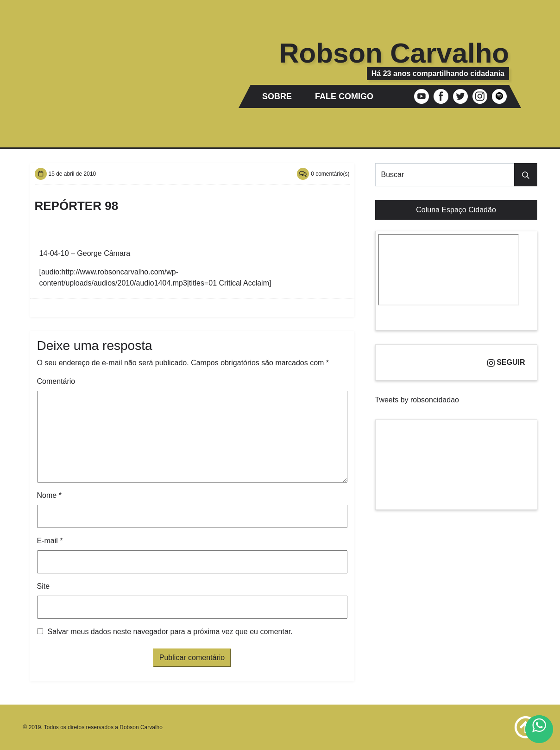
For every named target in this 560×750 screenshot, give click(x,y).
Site (44, 586)
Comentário (56, 381)
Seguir (506, 362)
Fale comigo (344, 96)
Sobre (277, 96)
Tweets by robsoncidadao (417, 400)
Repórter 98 (77, 206)
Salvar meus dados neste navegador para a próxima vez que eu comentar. (170, 632)
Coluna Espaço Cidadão (456, 210)
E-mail (50, 541)
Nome (49, 495)
